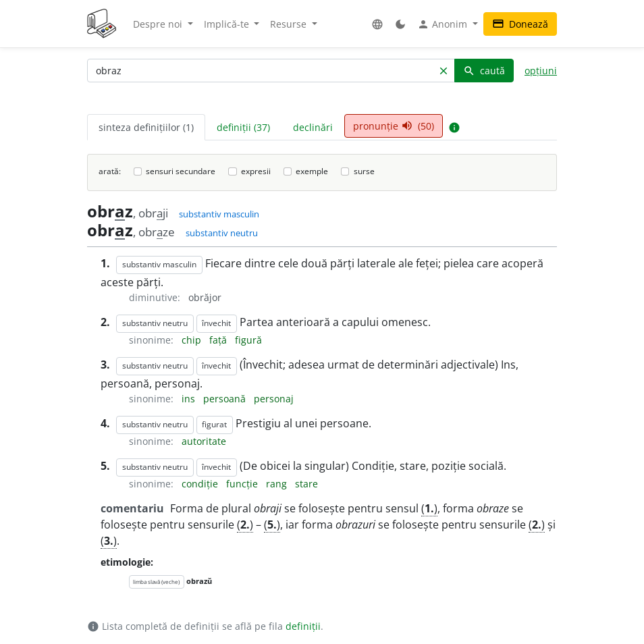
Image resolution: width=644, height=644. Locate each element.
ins (190, 399)
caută (484, 71)
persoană (226, 399)
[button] (377, 24)
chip (193, 340)
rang (278, 484)
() (429, 508)
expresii (256, 171)
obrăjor (205, 297)
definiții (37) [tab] (243, 127)
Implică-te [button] (228, 24)
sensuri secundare (181, 171)
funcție (243, 484)
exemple (312, 171)
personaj (274, 399)
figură (248, 340)
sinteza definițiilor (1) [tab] (146, 127)
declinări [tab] (313, 127)
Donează (520, 24)
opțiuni (541, 71)
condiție (201, 484)
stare (306, 484)
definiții (303, 626)
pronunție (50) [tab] (394, 126)
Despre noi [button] (159, 24)
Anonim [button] (444, 24)
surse (364, 171)
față (219, 340)
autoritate (204, 441)
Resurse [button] (290, 24)
